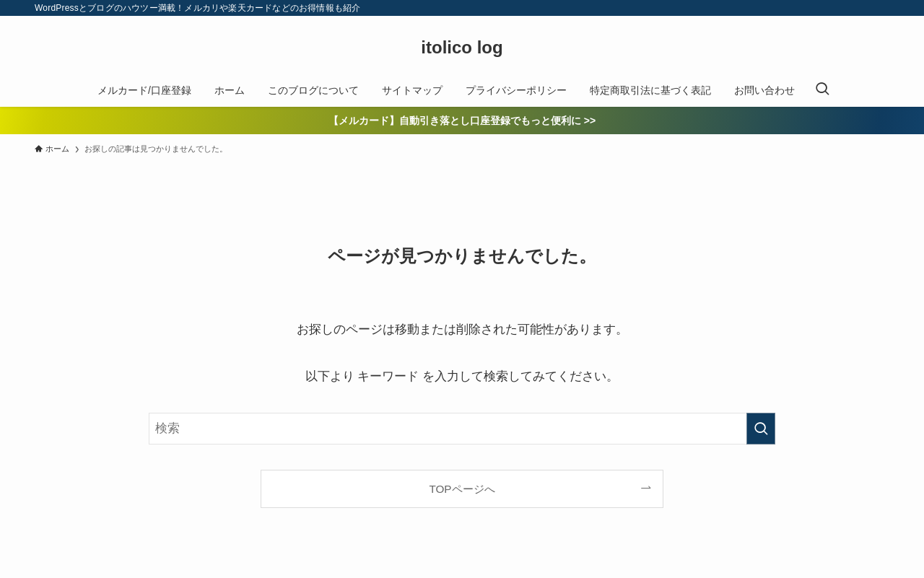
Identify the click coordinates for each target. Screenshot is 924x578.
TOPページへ (462, 489)
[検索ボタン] (822, 90)
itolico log (462, 48)
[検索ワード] (462, 429)
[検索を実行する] (761, 429)
